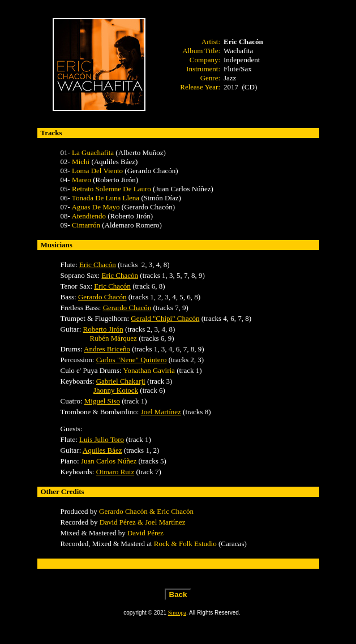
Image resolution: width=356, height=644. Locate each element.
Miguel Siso (102, 401)
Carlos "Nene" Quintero (132, 360)
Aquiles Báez (102, 450)
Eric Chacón (98, 265)
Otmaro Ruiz (115, 472)
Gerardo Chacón (102, 297)
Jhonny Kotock (116, 390)
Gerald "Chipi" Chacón (165, 318)
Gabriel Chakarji (121, 381)
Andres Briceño (107, 349)
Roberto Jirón (103, 329)
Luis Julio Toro (102, 439)
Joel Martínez (161, 412)
